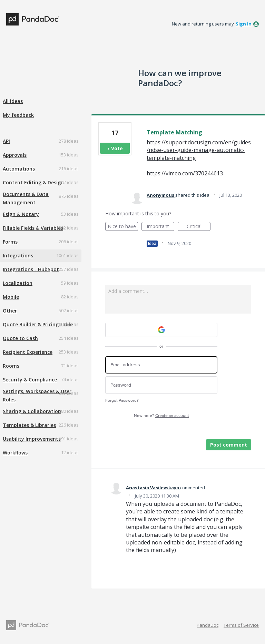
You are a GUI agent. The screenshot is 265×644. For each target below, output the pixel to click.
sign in (244, 24)
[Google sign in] (161, 330)
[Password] (161, 385)
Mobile (11, 297)
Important (160, 227)
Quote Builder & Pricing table (38, 324)
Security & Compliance (30, 380)
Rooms (11, 366)
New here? (161, 416)
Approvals (15, 155)
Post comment (229, 445)
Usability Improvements (32, 439)
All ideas (13, 101)
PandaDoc (208, 625)
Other (10, 311)
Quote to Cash (20, 338)
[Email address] (161, 365)
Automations (19, 169)
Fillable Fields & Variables (33, 228)
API (6, 141)
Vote (117, 148)
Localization (18, 283)
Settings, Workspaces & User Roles (37, 395)
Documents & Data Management (26, 198)
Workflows (15, 453)
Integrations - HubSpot (31, 269)
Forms (10, 242)
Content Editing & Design (33, 182)
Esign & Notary (21, 214)
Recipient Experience (28, 352)
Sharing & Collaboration (32, 411)
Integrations (18, 255)
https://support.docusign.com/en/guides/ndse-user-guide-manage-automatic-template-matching (199, 150)
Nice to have (123, 227)
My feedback (18, 115)
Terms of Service (241, 625)
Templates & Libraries (29, 425)
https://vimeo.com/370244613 (185, 173)
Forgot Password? (122, 401)
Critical (199, 227)
